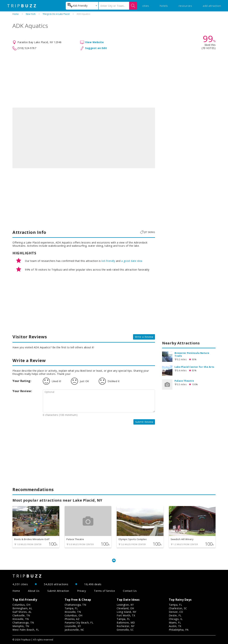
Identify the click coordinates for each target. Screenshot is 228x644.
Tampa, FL (71, 608)
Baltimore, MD (126, 623)
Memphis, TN (21, 626)
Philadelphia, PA (179, 630)
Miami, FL (175, 623)
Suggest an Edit (96, 48)
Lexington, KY (125, 605)
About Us (34, 591)
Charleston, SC (178, 608)
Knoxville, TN (21, 619)
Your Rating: (22, 381)
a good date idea (132, 261)
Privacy (82, 591)
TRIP (22, 6)
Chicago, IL (176, 619)
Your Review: (22, 391)
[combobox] (82, 6)
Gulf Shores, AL (22, 612)
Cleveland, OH (125, 608)
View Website (94, 42)
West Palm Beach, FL (26, 630)
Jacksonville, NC (74, 630)
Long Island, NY (126, 612)
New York (31, 14)
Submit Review (144, 422)
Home (16, 14)
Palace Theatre (184, 381)
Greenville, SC (125, 630)
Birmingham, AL (22, 608)
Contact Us (130, 591)
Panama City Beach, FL (79, 623)
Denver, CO (176, 612)
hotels (164, 6)
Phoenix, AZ (72, 619)
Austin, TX (175, 626)
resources (185, 6)
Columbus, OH (21, 605)
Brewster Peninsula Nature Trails (192, 354)
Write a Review (144, 337)
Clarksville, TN (21, 615)
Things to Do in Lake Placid (56, 14)
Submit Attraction (58, 591)
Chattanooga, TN (23, 623)
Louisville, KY (73, 626)
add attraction (212, 6)
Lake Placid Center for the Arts (194, 367)
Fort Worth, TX (126, 615)
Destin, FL (175, 615)
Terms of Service (104, 591)
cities (146, 6)
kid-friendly (108, 261)
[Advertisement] (114, 79)
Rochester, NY (126, 626)
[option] (84, 138)
